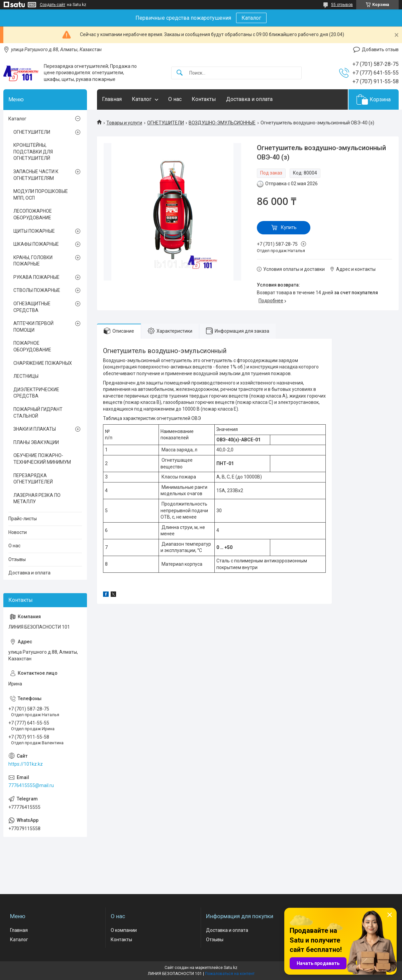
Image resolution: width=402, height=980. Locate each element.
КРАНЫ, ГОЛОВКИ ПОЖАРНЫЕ (33, 261)
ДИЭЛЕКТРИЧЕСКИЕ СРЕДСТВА (36, 393)
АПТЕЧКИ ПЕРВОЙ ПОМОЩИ (33, 327)
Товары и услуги (124, 123)
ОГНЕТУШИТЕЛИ (166, 123)
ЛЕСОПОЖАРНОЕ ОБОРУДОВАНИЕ (33, 214)
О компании (124, 930)
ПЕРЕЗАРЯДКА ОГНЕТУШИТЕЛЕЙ (33, 479)
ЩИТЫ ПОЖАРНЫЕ (34, 231)
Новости (18, 532)
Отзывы (17, 559)
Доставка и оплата (249, 99)
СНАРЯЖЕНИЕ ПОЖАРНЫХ (43, 363)
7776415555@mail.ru (31, 785)
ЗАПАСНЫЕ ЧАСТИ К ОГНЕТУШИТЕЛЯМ (36, 175)
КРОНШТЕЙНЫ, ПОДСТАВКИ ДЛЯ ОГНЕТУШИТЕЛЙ (33, 152)
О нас (175, 99)
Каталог (251, 18)
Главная (112, 99)
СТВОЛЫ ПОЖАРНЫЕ (37, 290)
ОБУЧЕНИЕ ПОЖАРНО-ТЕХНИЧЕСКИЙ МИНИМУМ (42, 459)
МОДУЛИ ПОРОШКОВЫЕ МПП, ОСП (41, 195)
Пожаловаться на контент (230, 974)
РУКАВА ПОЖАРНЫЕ (36, 277)
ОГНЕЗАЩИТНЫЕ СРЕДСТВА (32, 307)
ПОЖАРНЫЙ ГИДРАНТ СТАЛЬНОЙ (38, 413)
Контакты (204, 99)
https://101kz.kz (26, 764)
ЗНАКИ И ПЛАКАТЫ (35, 429)
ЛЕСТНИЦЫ (26, 376)
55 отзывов (342, 5)
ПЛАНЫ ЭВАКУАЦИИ (36, 442)
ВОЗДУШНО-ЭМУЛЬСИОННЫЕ (222, 123)
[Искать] (180, 73)
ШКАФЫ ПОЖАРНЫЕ (36, 244)
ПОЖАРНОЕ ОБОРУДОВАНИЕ (32, 346)
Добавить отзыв (380, 49)
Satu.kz (231, 968)
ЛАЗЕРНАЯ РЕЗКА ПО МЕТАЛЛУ (37, 499)
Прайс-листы (23, 519)
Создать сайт (53, 5)
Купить (289, 227)
